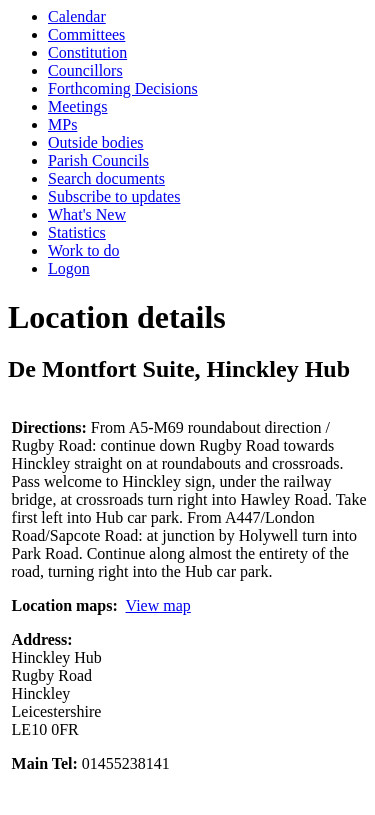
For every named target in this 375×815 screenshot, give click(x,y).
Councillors (85, 70)
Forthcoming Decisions (123, 88)
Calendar (77, 16)
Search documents (106, 178)
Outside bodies (96, 142)
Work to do (84, 250)
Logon (69, 268)
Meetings (78, 106)
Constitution (87, 52)
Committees (86, 34)
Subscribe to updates (114, 196)
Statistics (77, 232)
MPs (62, 124)
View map (158, 605)
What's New (87, 214)
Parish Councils (98, 160)
